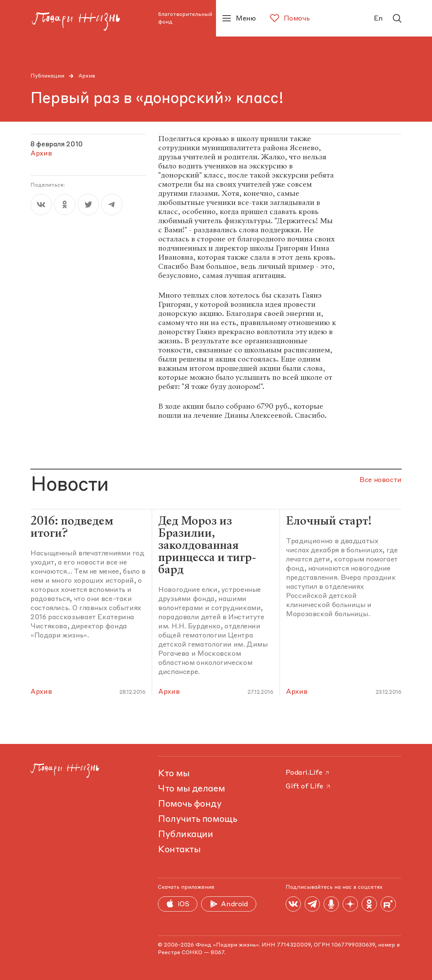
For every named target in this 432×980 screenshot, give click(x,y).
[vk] (41, 205)
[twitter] (88, 205)
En (378, 19)
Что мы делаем (191, 789)
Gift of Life (308, 787)
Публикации (47, 76)
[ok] (65, 205)
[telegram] (112, 205)
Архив (87, 76)
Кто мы (174, 774)
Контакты (179, 850)
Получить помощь (197, 820)
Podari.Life (308, 773)
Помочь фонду (190, 804)
